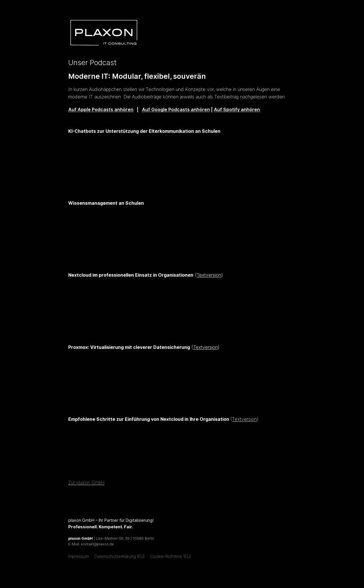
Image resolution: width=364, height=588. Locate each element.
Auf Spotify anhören (237, 109)
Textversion (209, 275)
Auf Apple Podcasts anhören (101, 109)
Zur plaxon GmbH (86, 483)
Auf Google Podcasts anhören (176, 109)
